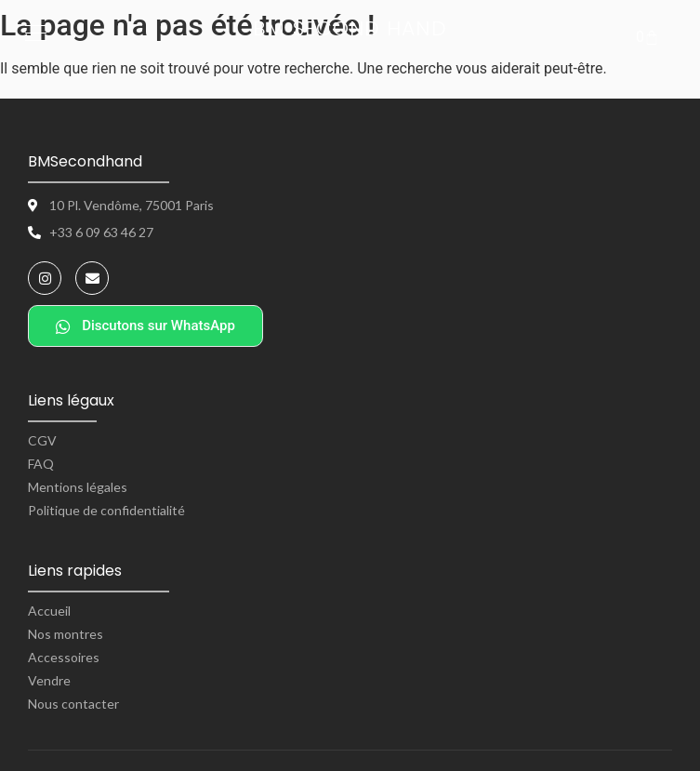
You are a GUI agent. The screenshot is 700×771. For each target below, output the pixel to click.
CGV (42, 440)
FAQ (41, 464)
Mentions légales (78, 487)
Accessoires (64, 657)
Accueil (49, 611)
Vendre (49, 680)
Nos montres (66, 634)
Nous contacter (73, 704)
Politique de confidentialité (106, 510)
